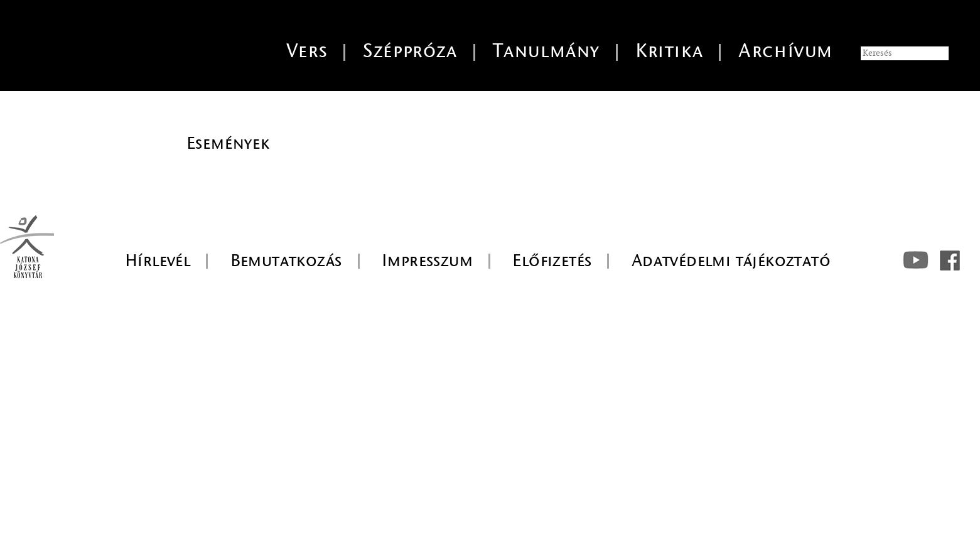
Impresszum (427, 261)
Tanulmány (547, 51)
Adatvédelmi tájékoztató (731, 261)
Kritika (669, 51)
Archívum (786, 51)
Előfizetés (552, 261)
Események (228, 143)
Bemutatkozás (286, 261)
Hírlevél (158, 261)
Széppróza (410, 51)
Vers (307, 51)
